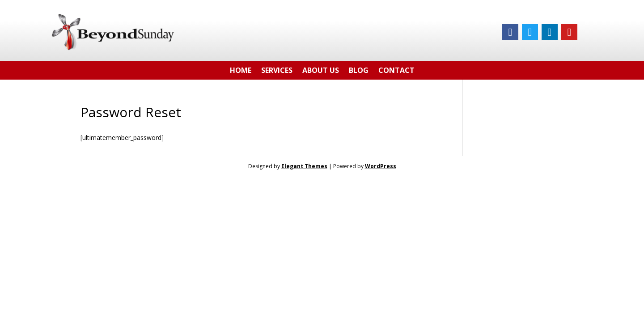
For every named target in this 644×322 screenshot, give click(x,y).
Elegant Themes (304, 166)
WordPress (381, 166)
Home (241, 72)
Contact (396, 72)
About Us (321, 72)
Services (277, 72)
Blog (359, 72)
